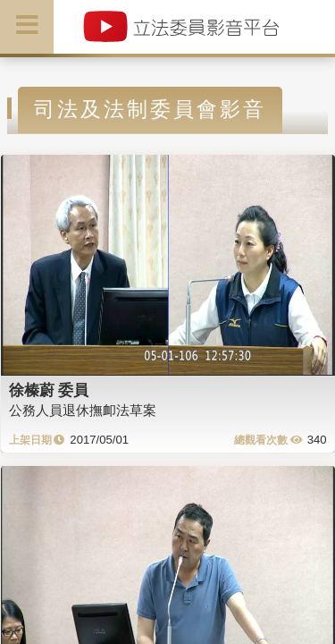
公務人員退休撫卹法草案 (83, 410)
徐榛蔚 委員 (49, 390)
